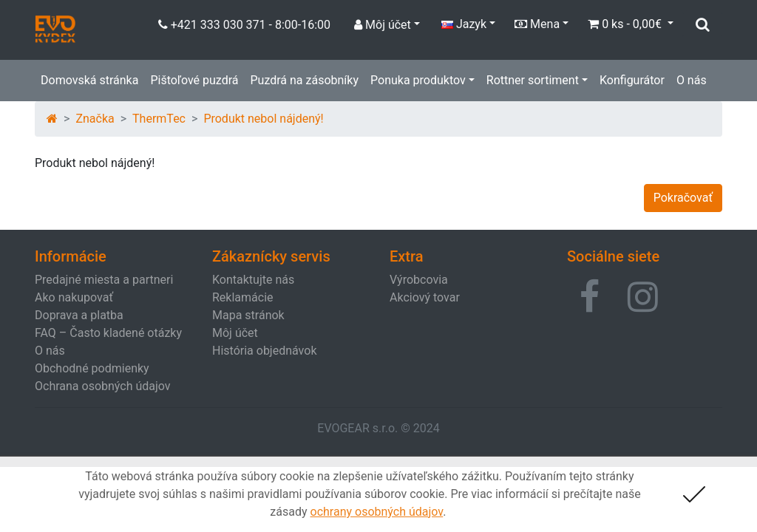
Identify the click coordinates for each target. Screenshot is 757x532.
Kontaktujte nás (253, 280)
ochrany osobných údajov (377, 512)
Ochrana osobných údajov (103, 386)
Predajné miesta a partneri (104, 280)
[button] (590, 297)
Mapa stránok (248, 315)
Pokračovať (683, 198)
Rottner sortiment (533, 80)
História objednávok (264, 351)
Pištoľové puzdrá (194, 80)
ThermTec (159, 119)
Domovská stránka (89, 80)
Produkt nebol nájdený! (263, 119)
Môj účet (235, 333)
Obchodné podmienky (92, 368)
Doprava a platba (79, 315)
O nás (692, 80)
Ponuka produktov (418, 80)
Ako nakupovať (74, 297)
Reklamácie (243, 297)
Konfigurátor (632, 80)
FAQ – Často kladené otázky (108, 333)
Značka (95, 119)
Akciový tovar (425, 297)
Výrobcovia (419, 280)
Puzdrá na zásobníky (304, 80)
